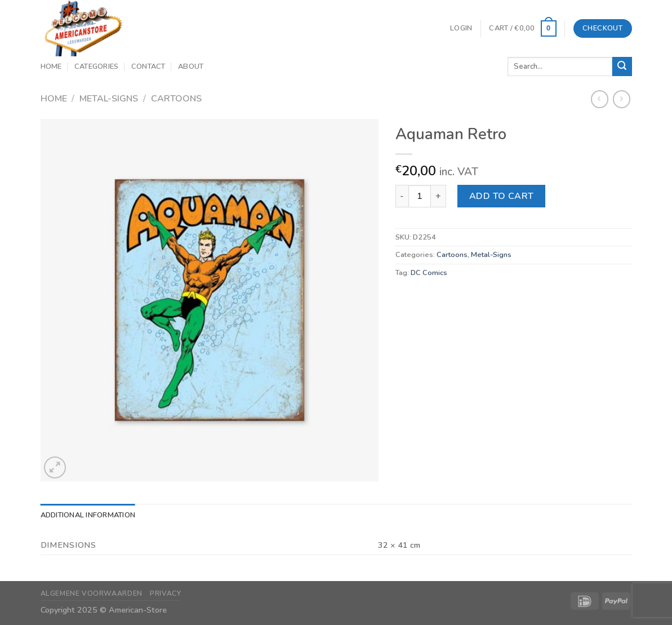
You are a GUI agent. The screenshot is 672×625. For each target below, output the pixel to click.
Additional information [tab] (88, 515)
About (191, 67)
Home (51, 67)
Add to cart (502, 196)
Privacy (165, 593)
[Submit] (622, 67)
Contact (148, 67)
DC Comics (429, 273)
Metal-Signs (109, 99)
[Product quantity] (420, 196)
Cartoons (176, 99)
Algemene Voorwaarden (92, 593)
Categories (97, 67)
